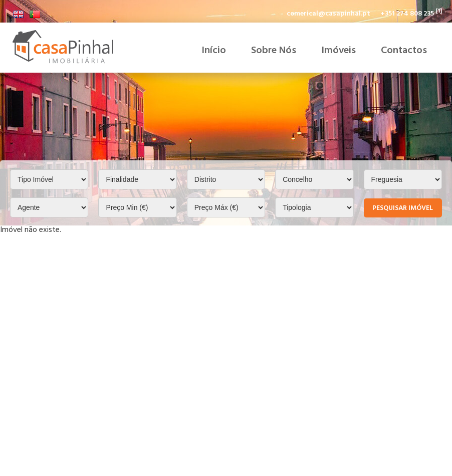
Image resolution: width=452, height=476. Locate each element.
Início (214, 50)
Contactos (404, 50)
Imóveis (338, 50)
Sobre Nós (274, 50)
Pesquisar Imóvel (403, 208)
